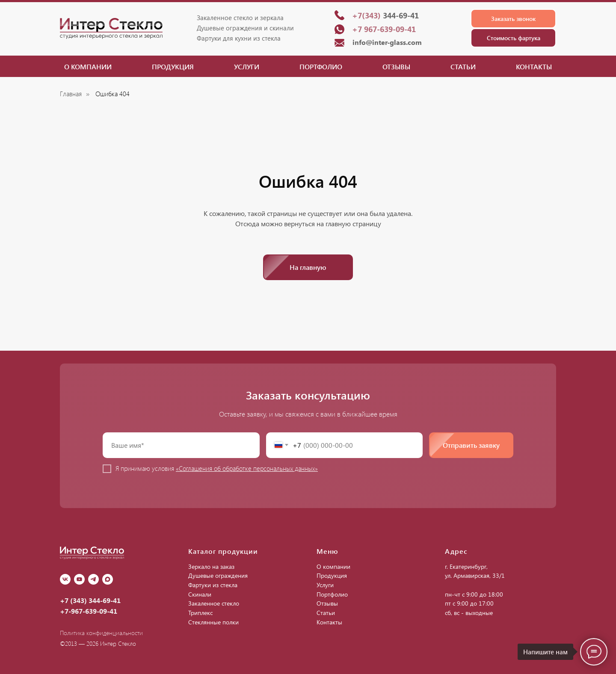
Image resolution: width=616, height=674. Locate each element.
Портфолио (321, 67)
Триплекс (200, 613)
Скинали (200, 594)
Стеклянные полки (213, 622)
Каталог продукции (223, 551)
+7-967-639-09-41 (89, 611)
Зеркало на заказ (211, 566)
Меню (327, 551)
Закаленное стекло (214, 603)
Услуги (247, 67)
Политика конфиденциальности (101, 633)
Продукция (173, 67)
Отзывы (396, 67)
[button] (513, 19)
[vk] (65, 579)
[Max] (108, 579)
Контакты (534, 67)
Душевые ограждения (218, 575)
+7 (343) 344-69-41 (90, 600)
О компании (88, 67)
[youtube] (79, 579)
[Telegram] (93, 579)
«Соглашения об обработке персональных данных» (247, 468)
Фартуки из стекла (213, 585)
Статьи (463, 67)
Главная (71, 94)
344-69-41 (385, 15)
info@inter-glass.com (387, 42)
